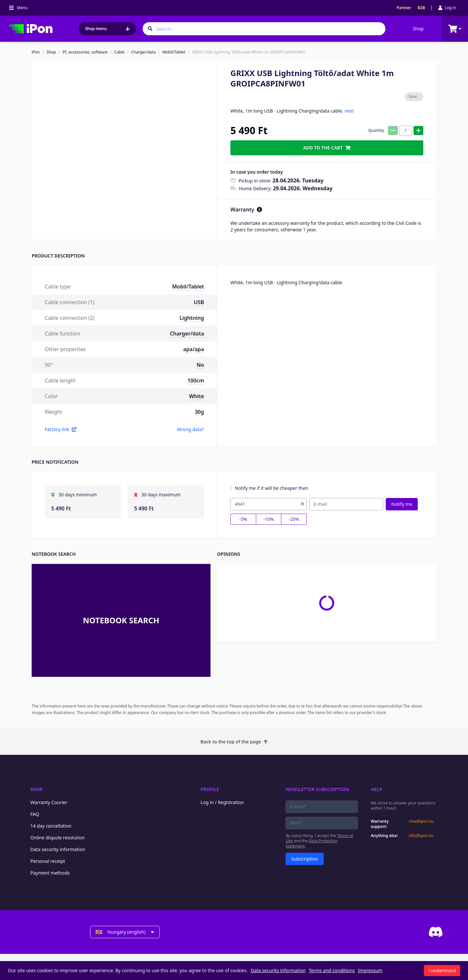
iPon (36, 52)
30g (199, 412)
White (196, 396)
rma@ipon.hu (421, 821)
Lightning (192, 318)
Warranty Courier (49, 802)
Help (376, 789)
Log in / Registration (222, 802)
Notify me (402, 504)
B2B (421, 8)
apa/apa (194, 349)
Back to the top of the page (234, 742)
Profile (210, 789)
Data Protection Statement (312, 843)
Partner (404, 8)
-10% (269, 519)
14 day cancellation (51, 826)
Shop (418, 29)
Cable (119, 52)
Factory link (61, 429)
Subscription (304, 859)
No (200, 365)
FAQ (35, 814)
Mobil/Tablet (174, 52)
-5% (243, 519)
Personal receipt (48, 861)
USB (199, 302)
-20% (294, 519)
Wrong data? (190, 429)
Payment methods (50, 873)
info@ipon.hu (421, 836)
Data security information (58, 849)
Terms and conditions (332, 970)
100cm (196, 381)
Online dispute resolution (57, 838)
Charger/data (143, 52)
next (349, 111)
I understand (442, 970)
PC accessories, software (85, 52)
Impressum (370, 970)
